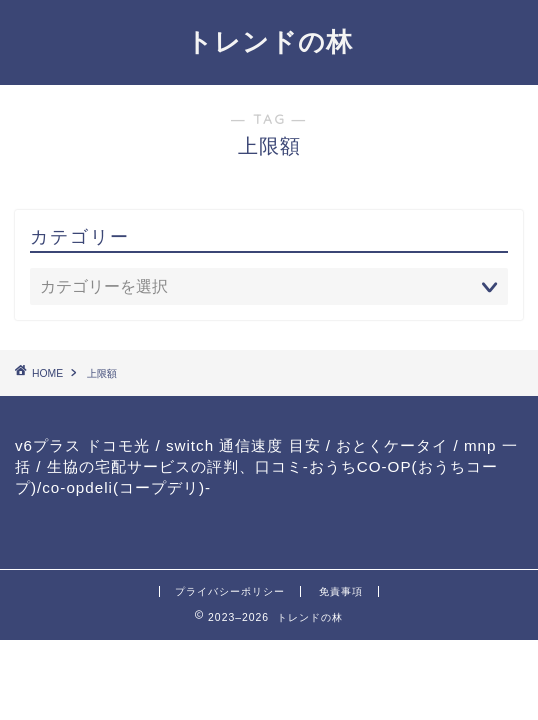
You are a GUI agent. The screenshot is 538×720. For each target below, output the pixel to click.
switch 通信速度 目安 (243, 445)
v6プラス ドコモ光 (82, 445)
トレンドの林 (269, 41)
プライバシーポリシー (230, 591)
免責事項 (341, 591)
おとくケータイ (392, 445)
